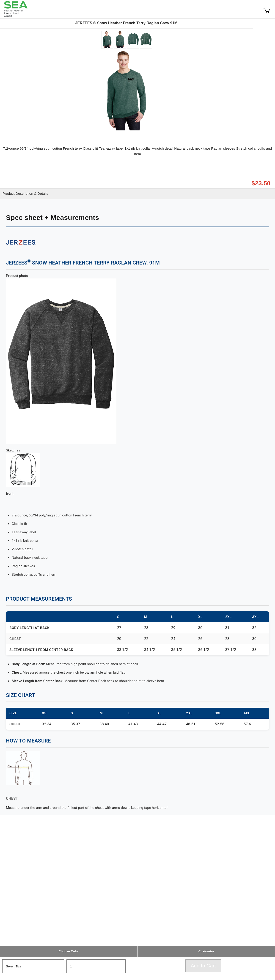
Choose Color (69, 951)
